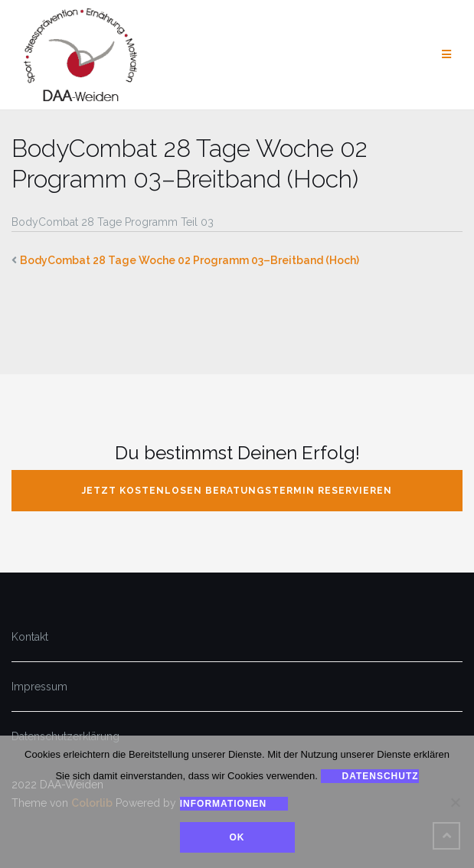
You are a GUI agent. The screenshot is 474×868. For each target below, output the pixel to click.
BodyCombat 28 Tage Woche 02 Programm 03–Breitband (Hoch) (190, 260)
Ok (237, 837)
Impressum (39, 687)
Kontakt (30, 637)
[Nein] (455, 802)
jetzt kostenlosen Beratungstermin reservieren (237, 491)
